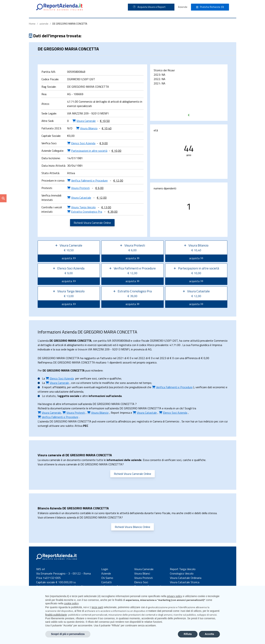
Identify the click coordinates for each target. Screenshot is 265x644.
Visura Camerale (144, 569)
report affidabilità (55, 387)
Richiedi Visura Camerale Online (92, 223)
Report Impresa (120, 413)
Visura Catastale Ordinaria (186, 578)
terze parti (97, 607)
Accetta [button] (209, 634)
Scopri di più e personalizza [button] (68, 634)
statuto (51, 396)
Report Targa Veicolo (183, 569)
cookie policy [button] (71, 603)
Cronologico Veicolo (182, 573)
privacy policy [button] (175, 596)
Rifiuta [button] (188, 634)
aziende (44, 24)
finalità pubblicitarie (56, 615)
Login (105, 569)
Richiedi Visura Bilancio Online (132, 527)
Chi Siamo (107, 578)
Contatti (106, 582)
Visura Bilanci (142, 573)
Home (32, 24)
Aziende (183, 7)
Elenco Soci (141, 582)
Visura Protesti (144, 578)
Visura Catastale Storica (185, 582)
